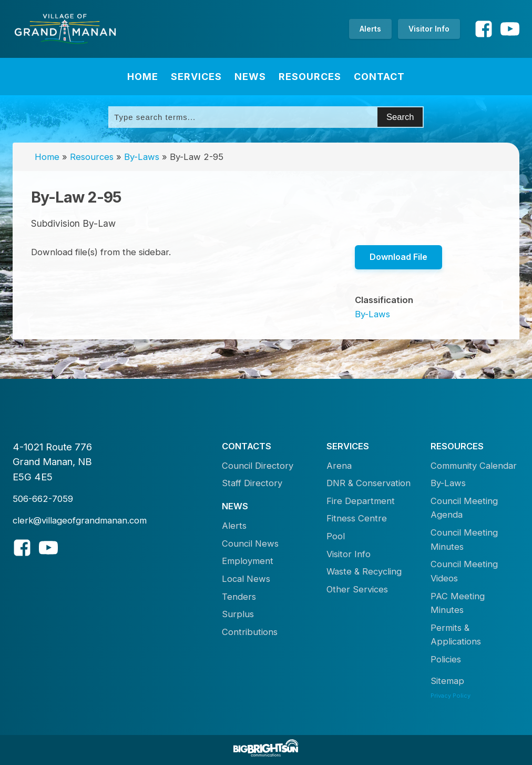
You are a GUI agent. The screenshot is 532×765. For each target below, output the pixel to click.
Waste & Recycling (364, 571)
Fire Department (361, 501)
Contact (379, 77)
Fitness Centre (357, 518)
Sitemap (447, 681)
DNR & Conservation (369, 483)
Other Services (357, 589)
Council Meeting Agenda (464, 508)
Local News (246, 579)
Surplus (238, 614)
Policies (446, 659)
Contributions (250, 632)
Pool (336, 536)
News (250, 77)
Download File (398, 257)
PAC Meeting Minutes (458, 603)
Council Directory (258, 466)
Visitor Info (429, 29)
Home (143, 77)
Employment (248, 561)
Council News (250, 543)
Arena (339, 466)
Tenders (239, 597)
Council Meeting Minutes (464, 540)
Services (196, 77)
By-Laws (142, 157)
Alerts (370, 29)
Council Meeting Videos (464, 571)
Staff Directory (252, 483)
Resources (310, 77)
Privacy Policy (451, 696)
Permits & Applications (456, 635)
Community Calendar (474, 466)
